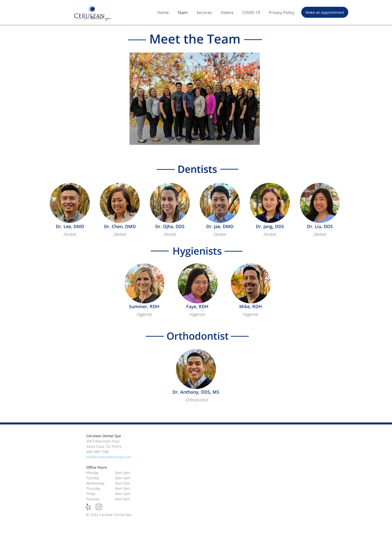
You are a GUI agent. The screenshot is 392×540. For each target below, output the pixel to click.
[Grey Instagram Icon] (99, 507)
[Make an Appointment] (325, 12)
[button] (70, 203)
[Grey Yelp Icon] (88, 507)
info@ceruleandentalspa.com (109, 457)
